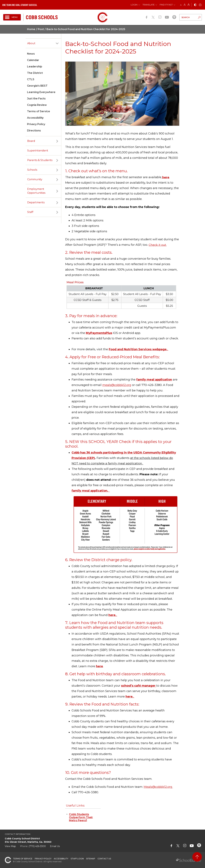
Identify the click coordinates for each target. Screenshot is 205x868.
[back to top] (197, 857)
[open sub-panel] (57, 43)
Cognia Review (37, 105)
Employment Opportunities (36, 191)
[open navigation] (12, 17)
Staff (30, 212)
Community (35, 179)
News (31, 54)
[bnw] (195, 5)
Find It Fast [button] (166, 5)
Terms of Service (39, 111)
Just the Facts (36, 99)
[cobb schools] (42, 17)
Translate (149, 5)
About (31, 43)
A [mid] (185, 5)
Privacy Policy (36, 124)
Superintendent (38, 151)
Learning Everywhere (41, 92)
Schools (32, 170)
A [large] (189, 5)
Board (31, 141)
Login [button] (134, 5)
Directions (34, 131)
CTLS (31, 79)
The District (35, 73)
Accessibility (35, 118)
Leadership (35, 67)
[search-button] (199, 18)
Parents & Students (40, 160)
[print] (200, 5)
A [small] (181, 5)
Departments (36, 202)
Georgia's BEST (37, 86)
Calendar (33, 60)
